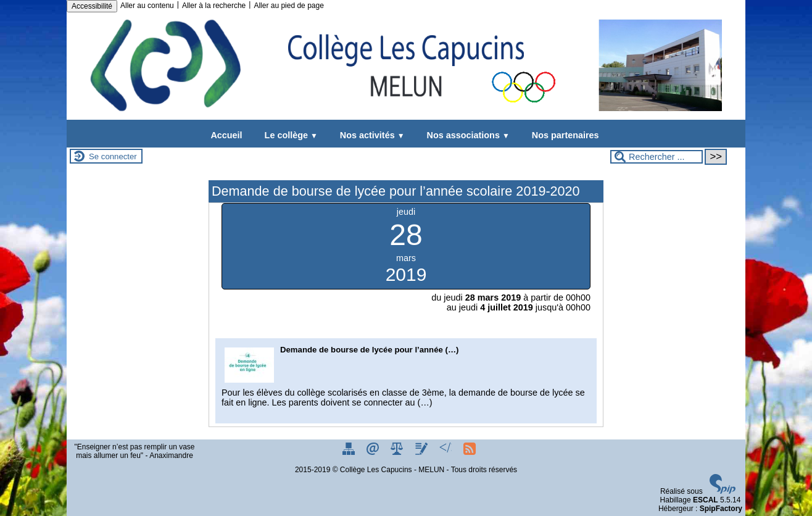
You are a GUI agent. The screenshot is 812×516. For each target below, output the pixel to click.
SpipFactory (721, 509)
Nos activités (370, 135)
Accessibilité (92, 6)
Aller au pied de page (288, 6)
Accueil (226, 135)
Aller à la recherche (214, 6)
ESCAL (706, 500)
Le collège (289, 135)
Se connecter (113, 156)
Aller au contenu (147, 6)
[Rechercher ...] (657, 157)
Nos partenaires (563, 135)
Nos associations (466, 135)
